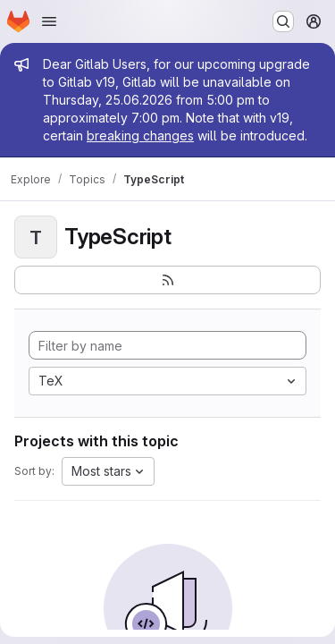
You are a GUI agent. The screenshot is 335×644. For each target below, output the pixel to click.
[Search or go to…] (283, 21)
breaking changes (140, 136)
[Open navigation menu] (49, 21)
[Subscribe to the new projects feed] (167, 280)
